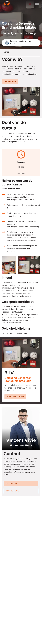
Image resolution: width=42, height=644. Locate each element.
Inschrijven (10, 82)
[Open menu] (37, 4)
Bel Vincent (11, 484)
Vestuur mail (12, 491)
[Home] (6, 4)
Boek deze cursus (15, 397)
